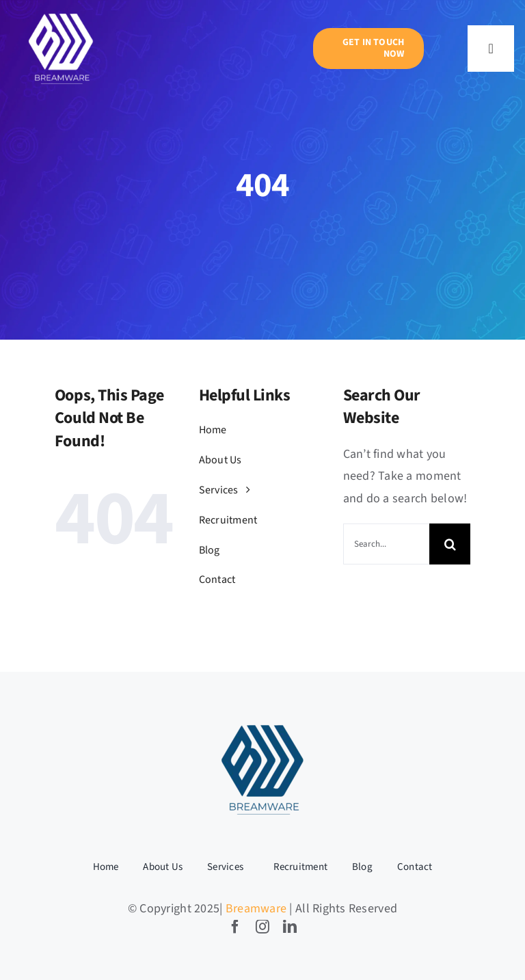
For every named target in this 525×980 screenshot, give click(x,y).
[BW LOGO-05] (61, 14)
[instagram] (262, 927)
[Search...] (387, 544)
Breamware (256, 909)
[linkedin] (290, 927)
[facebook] (235, 927)
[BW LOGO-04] (262, 724)
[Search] (450, 544)
